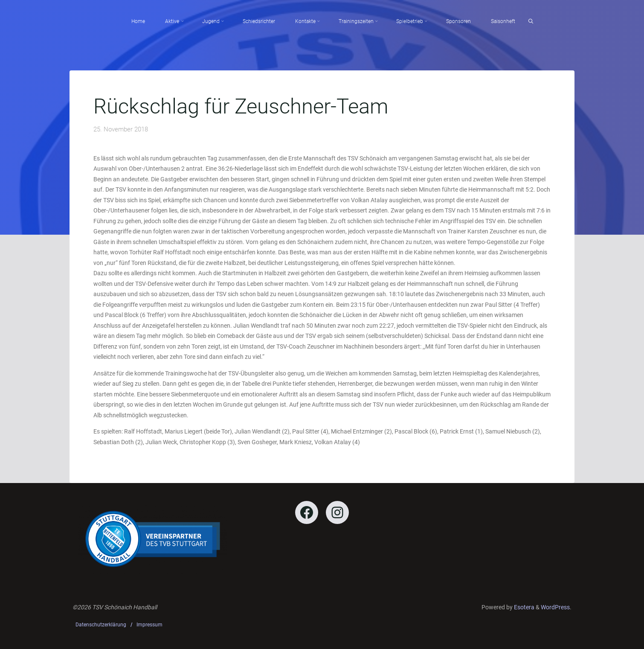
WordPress (555, 607)
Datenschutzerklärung (101, 625)
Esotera (524, 607)
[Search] (531, 21)
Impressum (149, 625)
